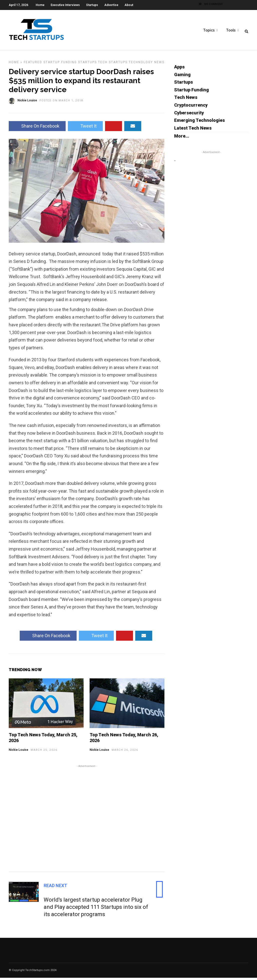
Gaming (182, 77)
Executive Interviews (65, 5)
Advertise (111, 5)
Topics (209, 30)
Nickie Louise (18, 752)
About (129, 5)
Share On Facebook (37, 128)
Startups (92, 5)
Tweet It (85, 128)
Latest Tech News (193, 130)
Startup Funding (60, 64)
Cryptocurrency (191, 107)
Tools (231, 30)
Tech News (186, 99)
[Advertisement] (87, 820)
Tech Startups (113, 64)
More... (182, 138)
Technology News (147, 64)
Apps (179, 69)
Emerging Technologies (199, 122)
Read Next (55, 888)
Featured (33, 64)
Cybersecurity (189, 115)
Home (40, 5)
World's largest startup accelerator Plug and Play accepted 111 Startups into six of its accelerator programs (96, 909)
